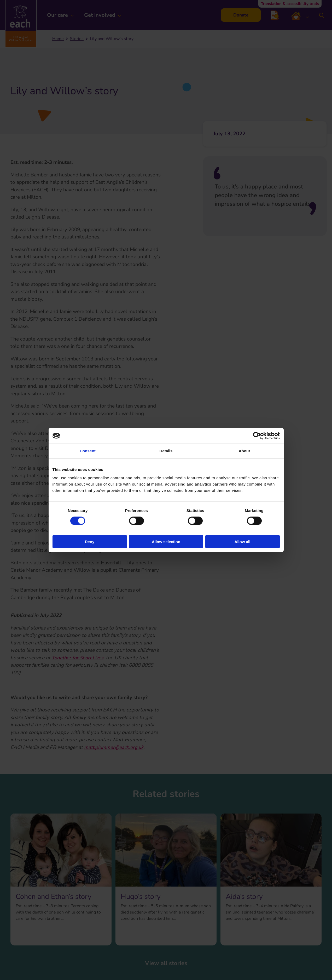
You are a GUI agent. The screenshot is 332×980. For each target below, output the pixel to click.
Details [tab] (166, 451)
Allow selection (166, 541)
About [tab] (244, 451)
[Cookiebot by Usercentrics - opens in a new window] (257, 436)
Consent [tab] (88, 451)
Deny (90, 541)
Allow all (243, 541)
